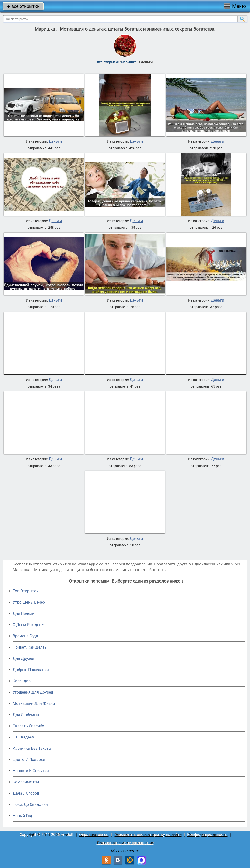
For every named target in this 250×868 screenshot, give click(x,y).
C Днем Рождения (29, 625)
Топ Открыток (26, 591)
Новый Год (22, 816)
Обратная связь (94, 835)
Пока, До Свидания (30, 805)
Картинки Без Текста (32, 748)
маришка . (130, 62)
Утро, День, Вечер (29, 602)
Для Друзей (23, 658)
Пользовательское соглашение (125, 843)
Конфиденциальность (207, 835)
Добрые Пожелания (31, 670)
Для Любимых (26, 715)
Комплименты (26, 782)
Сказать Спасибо (28, 726)
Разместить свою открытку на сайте (148, 835)
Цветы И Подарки (29, 760)
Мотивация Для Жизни (34, 703)
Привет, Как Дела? (30, 647)
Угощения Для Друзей (33, 692)
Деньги (55, 141)
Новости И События (31, 771)
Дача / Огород (26, 793)
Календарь (23, 681)
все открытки (23, 6)
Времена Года (25, 636)
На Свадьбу (23, 737)
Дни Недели (24, 613)
